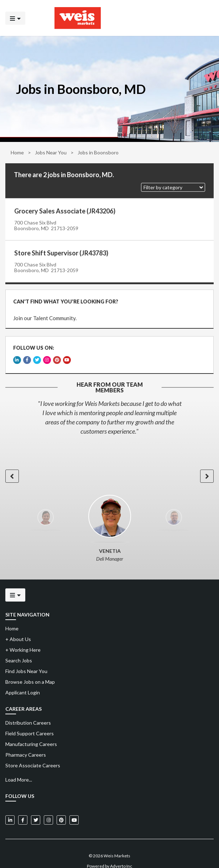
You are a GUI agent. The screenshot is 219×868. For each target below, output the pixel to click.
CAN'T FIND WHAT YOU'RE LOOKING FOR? (64, 299)
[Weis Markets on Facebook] (23, 810)
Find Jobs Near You (26, 661)
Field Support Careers (30, 723)
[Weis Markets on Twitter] (36, 810)
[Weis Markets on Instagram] (48, 810)
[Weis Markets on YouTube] (74, 810)
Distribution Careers (28, 713)
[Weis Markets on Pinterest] (61, 810)
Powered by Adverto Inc (109, 856)
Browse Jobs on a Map (30, 672)
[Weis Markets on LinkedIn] (10, 810)
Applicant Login (23, 682)
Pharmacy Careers (26, 745)
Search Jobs (19, 650)
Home (17, 152)
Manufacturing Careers (31, 734)
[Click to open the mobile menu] (15, 18)
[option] (109, 407)
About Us (18, 629)
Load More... (19, 770)
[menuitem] (109, 713)
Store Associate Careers (33, 755)
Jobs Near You (51, 152)
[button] (173, 187)
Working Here (23, 640)
